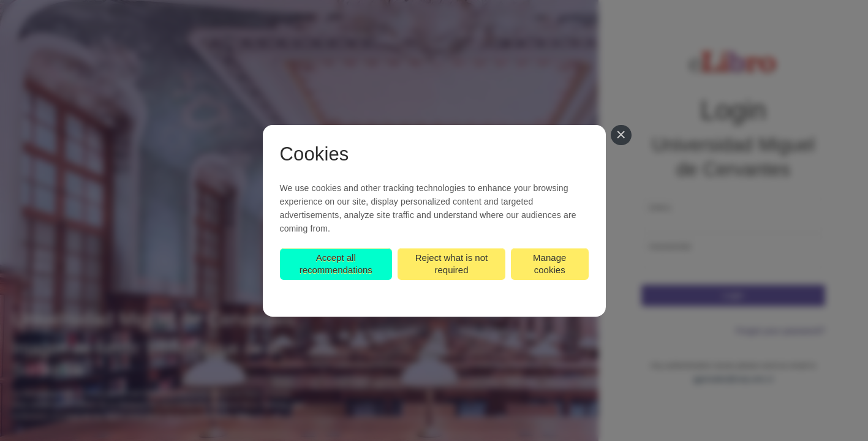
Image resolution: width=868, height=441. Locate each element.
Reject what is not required (451, 264)
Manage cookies (549, 264)
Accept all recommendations (336, 264)
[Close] (621, 135)
